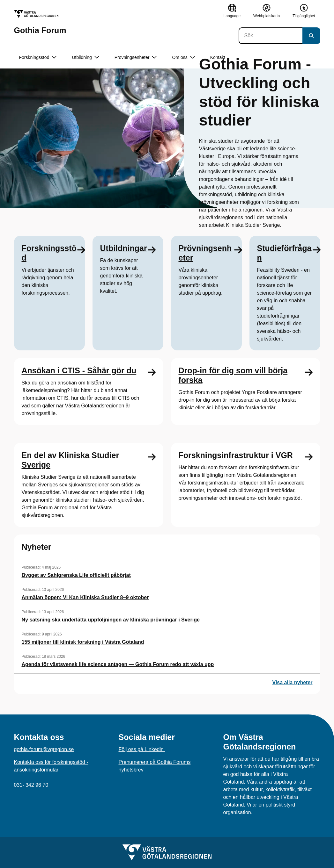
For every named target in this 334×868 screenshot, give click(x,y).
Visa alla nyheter (293, 682)
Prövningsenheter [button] (136, 57)
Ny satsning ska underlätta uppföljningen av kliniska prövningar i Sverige (111, 620)
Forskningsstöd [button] (38, 57)
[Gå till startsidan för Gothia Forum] (40, 22)
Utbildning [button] (85, 57)
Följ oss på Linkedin (142, 749)
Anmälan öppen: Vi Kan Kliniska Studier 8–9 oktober (85, 597)
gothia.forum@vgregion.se (44, 749)
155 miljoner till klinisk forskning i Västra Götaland (83, 642)
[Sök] (271, 36)
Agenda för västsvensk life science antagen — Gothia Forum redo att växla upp (118, 664)
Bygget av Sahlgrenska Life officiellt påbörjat (76, 575)
